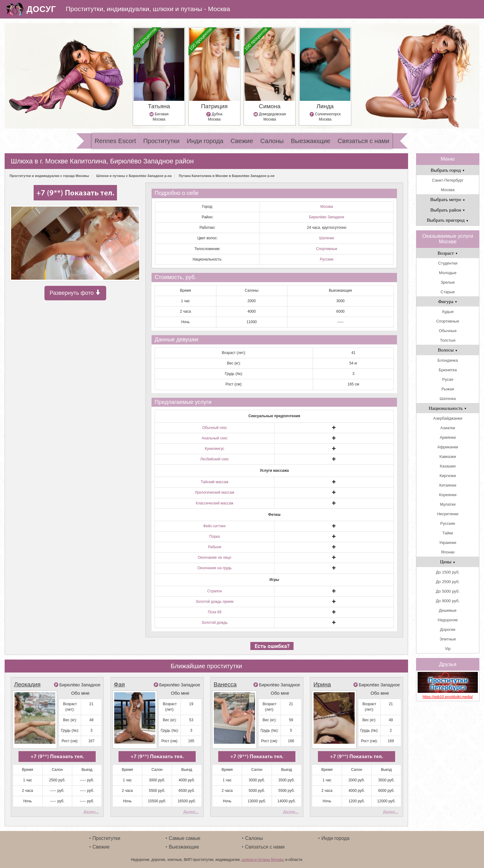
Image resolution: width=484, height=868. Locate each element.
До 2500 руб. (448, 582)
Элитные (448, 639)
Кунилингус (215, 449)
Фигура (448, 301)
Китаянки (448, 485)
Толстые (448, 340)
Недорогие (448, 620)
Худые (448, 312)
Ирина (322, 684)
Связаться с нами (363, 141)
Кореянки (448, 495)
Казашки (448, 466)
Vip (448, 649)
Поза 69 (215, 612)
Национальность (448, 408)
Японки (448, 552)
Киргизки (448, 476)
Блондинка (448, 360)
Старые (448, 292)
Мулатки (448, 504)
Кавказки (448, 457)
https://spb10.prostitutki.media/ (448, 697)
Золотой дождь (215, 623)
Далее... (91, 812)
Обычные (448, 331)
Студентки (448, 263)
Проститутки (161, 141)
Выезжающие (311, 141)
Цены (448, 562)
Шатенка (448, 399)
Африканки (448, 447)
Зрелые (448, 282)
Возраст (448, 253)
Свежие (242, 141)
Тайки (448, 533)
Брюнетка (448, 370)
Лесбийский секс (215, 459)
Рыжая (448, 389)
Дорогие (448, 629)
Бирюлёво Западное (327, 217)
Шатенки (327, 238)
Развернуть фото (75, 293)
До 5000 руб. (448, 591)
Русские (327, 259)
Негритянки (448, 514)
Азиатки (448, 428)
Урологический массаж (215, 492)
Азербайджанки (448, 418)
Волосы (448, 350)
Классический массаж (215, 503)
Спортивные (327, 249)
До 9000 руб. (448, 601)
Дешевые (448, 610)
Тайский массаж (215, 482)
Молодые (448, 273)
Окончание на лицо (215, 557)
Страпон (214, 591)
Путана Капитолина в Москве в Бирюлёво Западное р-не (227, 176)
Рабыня (215, 547)
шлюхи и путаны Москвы (263, 860)
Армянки (448, 437)
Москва (327, 207)
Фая (119, 684)
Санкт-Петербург (448, 180)
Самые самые (185, 838)
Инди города (205, 141)
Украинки (448, 543)
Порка (215, 537)
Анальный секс (215, 438)
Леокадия (27, 684)
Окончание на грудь (215, 568)
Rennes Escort (115, 141)
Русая (448, 379)
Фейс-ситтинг (215, 526)
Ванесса (225, 684)
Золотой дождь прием (215, 602)
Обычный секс (215, 428)
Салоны (272, 141)
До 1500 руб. (448, 572)
